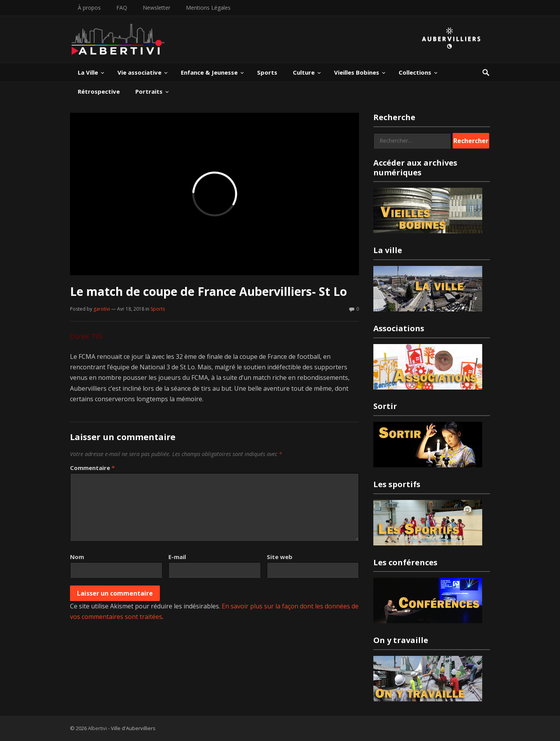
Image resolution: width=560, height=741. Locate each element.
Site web (280, 557)
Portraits (149, 91)
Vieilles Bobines (357, 72)
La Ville (88, 72)
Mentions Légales (208, 8)
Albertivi (97, 728)
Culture (304, 72)
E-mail (177, 557)
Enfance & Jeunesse (209, 72)
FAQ (122, 8)
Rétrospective (99, 91)
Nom (77, 557)
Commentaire (92, 468)
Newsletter (157, 8)
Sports (267, 72)
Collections (415, 72)
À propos (89, 8)
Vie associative (139, 72)
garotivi (102, 309)
